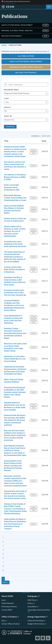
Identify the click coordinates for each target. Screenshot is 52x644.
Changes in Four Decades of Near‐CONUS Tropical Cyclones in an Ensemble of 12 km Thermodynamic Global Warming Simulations (15, 509)
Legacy (8, 107)
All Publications (26, 56)
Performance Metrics (9, 607)
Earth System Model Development (25, 25)
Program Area (11, 90)
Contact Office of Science (11, 624)
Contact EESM (7, 610)
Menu (49, 7)
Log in (4, 600)
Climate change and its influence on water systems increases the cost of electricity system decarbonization (15, 231)
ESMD (34, 208)
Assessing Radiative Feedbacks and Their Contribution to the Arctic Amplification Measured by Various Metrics (14, 305)
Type (6, 99)
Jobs (3, 621)
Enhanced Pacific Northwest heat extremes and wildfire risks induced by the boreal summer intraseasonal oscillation (15, 420)
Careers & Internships (35, 621)
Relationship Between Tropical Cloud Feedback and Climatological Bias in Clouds (15, 198)
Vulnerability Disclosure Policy (39, 610)
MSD (34, 153)
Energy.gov (33, 596)
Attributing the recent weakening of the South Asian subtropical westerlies (15, 244)
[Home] (24, 7)
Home (4, 45)
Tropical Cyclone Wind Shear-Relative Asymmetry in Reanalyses (14, 269)
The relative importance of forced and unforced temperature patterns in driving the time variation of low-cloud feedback (15, 257)
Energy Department (36, 617)
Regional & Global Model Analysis (25, 31)
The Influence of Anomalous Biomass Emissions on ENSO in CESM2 (15, 177)
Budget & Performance (36, 624)
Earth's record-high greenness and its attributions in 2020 (12, 187)
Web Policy (32, 600)
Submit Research (8, 603)
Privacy (30, 603)
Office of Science (9, 617)
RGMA (34, 150)
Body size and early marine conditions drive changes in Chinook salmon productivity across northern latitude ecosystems (15, 435)
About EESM (7, 596)
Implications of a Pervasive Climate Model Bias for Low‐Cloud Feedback (15, 359)
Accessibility (32, 607)
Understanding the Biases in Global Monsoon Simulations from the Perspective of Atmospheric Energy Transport (15, 524)
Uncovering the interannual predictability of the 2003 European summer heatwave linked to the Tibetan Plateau (15, 392)
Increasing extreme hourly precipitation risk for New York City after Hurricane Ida (15, 293)
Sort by (8, 116)
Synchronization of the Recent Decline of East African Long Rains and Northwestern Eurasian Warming (13, 466)
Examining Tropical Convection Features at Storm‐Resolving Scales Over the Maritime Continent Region (15, 333)
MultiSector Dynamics (25, 36)
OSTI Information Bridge (39, 51)
